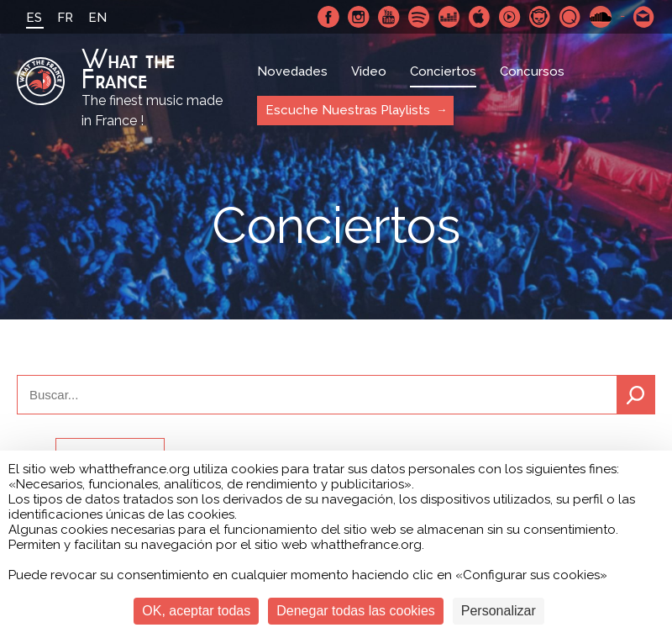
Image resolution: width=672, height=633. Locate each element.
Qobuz (570, 17)
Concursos (532, 71)
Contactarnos (644, 17)
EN (97, 18)
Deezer (449, 17)
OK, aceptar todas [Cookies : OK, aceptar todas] (196, 611)
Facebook (328, 17)
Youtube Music (510, 17)
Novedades (292, 71)
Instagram (359, 17)
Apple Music (480, 17)
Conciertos (443, 71)
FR (65, 18)
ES (34, 18)
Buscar (636, 395)
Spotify (419, 17)
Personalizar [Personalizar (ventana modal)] (499, 611)
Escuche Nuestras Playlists (348, 110)
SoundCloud (601, 17)
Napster (540, 17)
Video (369, 71)
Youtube (389, 17)
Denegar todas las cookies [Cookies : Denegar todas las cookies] (356, 611)
